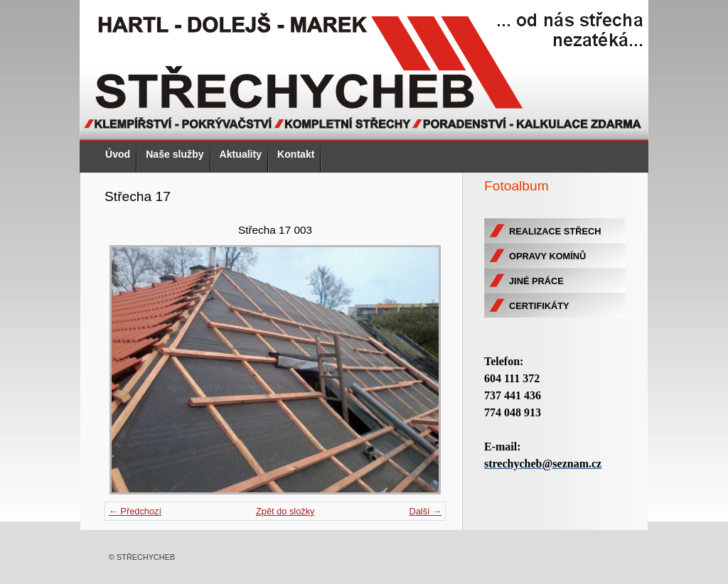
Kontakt (296, 154)
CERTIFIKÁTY (539, 306)
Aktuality (241, 154)
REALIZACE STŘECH (555, 231)
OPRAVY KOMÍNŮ (547, 256)
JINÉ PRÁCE (536, 281)
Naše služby (175, 154)
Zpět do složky (285, 511)
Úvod (118, 154)
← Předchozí (135, 511)
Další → (425, 511)
